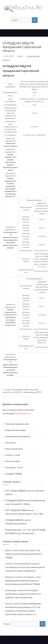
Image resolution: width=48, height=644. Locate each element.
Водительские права (15, 430)
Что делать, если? (14, 467)
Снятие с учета (13, 455)
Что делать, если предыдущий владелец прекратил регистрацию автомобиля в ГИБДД (23, 580)
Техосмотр (10, 442)
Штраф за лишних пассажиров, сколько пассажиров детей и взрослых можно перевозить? (25, 567)
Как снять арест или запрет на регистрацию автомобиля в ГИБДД (24, 554)
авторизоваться (23, 413)
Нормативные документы (18, 436)
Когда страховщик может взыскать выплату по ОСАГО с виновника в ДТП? (22, 391)
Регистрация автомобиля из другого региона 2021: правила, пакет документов (23, 594)
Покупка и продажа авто (17, 424)
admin (20, 56)
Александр (11, 590)
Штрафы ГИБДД (13, 474)
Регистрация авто (14, 449)
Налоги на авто (13, 461)
